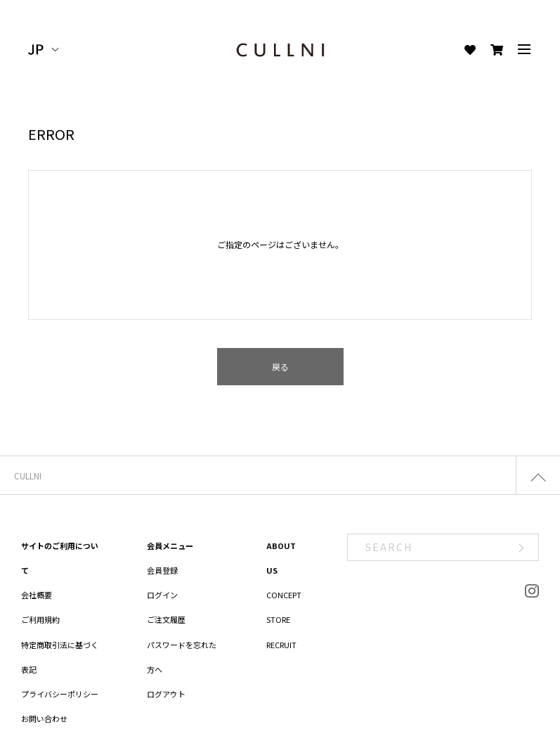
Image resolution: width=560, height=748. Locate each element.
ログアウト (166, 694)
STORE (278, 619)
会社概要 (37, 595)
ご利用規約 (40, 619)
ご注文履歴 (166, 619)
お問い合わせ (44, 718)
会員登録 (162, 570)
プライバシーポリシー (60, 694)
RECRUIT (281, 645)
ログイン (162, 595)
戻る (280, 367)
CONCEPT (284, 595)
